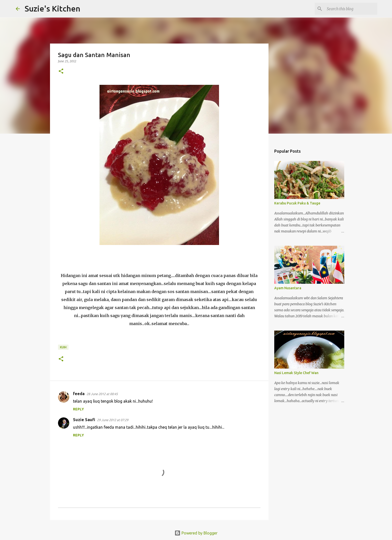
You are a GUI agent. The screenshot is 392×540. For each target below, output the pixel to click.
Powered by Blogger (196, 533)
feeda (79, 394)
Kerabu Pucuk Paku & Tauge (297, 203)
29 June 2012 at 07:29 (113, 420)
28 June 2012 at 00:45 (102, 394)
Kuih (63, 347)
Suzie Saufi (84, 420)
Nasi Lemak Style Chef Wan (296, 373)
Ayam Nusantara (288, 288)
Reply (78, 409)
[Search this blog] (351, 9)
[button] (61, 71)
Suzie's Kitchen (52, 9)
